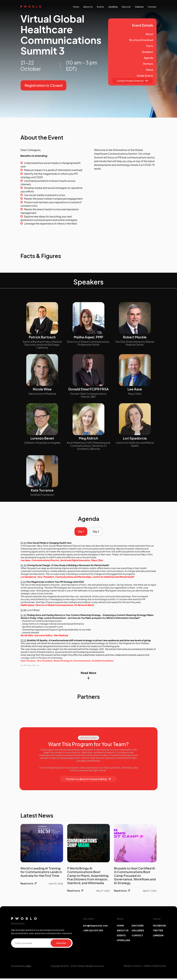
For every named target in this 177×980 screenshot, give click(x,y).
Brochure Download (141, 40)
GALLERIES (138, 932)
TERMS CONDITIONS (155, 967)
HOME (120, 927)
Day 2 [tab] (97, 532)
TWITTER (158, 932)
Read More (88, 677)
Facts (150, 46)
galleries (139, 7)
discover (126, 7)
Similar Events (145, 76)
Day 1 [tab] (80, 532)
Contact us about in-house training (88, 780)
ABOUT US (123, 932)
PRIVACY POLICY (132, 967)
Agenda (148, 58)
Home (76, 7)
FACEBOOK (159, 927)
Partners (148, 64)
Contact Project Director (132, 81)
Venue (149, 70)
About (149, 34)
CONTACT (137, 937)
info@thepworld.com (95, 927)
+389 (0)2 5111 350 (93, 932)
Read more (29, 885)
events (100, 7)
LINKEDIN (158, 937)
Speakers (147, 52)
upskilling (113, 7)
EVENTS (121, 937)
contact (152, 7)
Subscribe (61, 945)
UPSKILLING (124, 942)
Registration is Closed (43, 85)
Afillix (28, 967)
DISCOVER (138, 927)
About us (88, 7)
